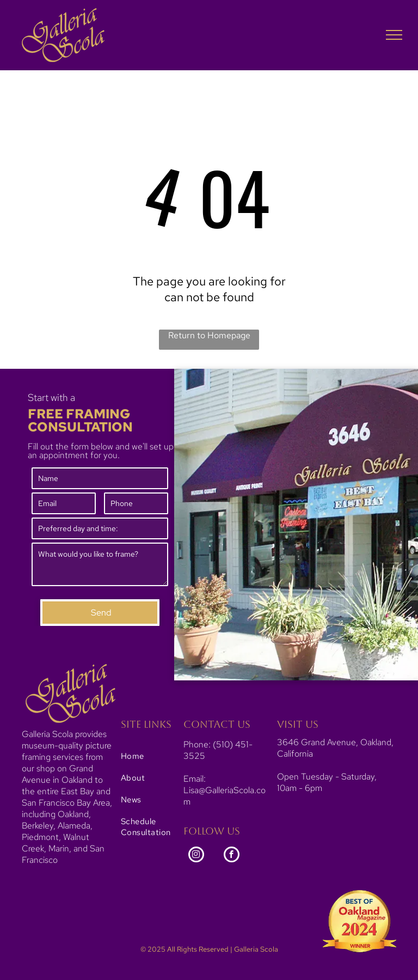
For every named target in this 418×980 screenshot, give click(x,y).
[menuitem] (156, 756)
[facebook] (232, 856)
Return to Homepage (209, 335)
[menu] (394, 35)
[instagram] (196, 856)
